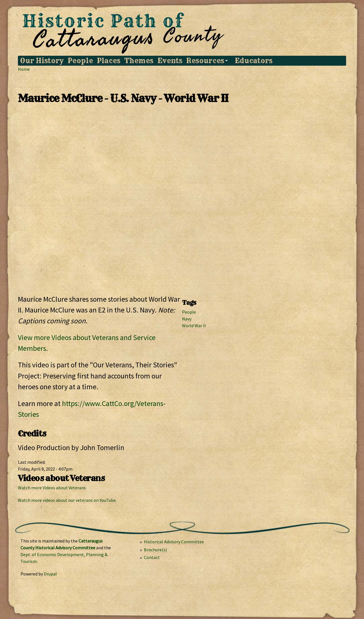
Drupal (50, 574)
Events (170, 61)
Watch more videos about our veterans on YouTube (67, 500)
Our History (42, 61)
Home (24, 69)
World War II (194, 326)
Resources (206, 61)
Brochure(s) (155, 550)
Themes (139, 61)
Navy (187, 319)
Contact (152, 557)
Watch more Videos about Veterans (52, 488)
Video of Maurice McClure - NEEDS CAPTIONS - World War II (182, 201)
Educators (254, 61)
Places (109, 61)
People (80, 61)
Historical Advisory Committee (174, 542)
